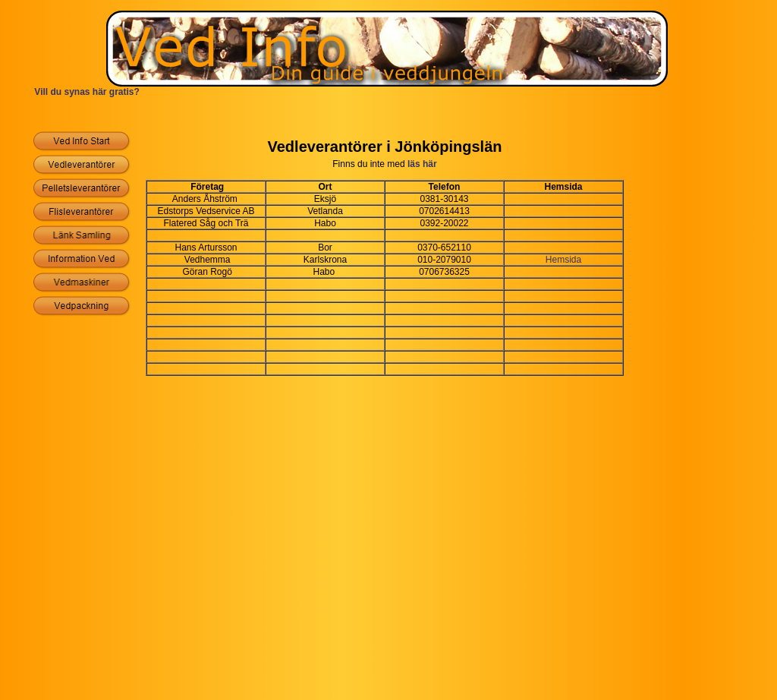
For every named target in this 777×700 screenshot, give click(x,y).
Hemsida (563, 260)
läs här (422, 164)
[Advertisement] (388, 116)
